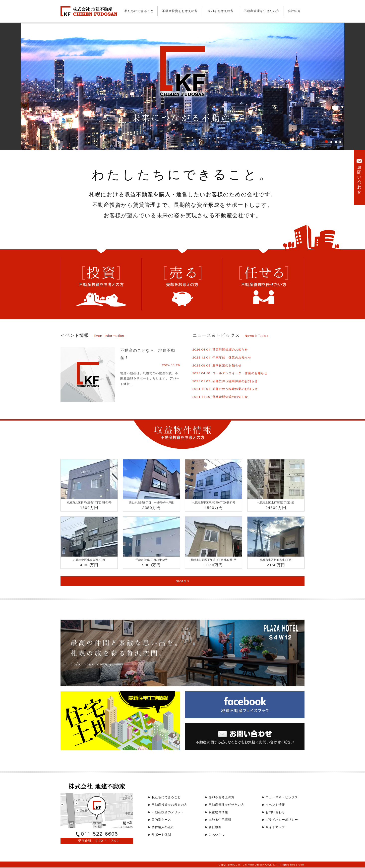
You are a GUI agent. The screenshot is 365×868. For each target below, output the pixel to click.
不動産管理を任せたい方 (262, 11)
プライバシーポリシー (282, 820)
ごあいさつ (217, 835)
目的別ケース (161, 820)
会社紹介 (294, 11)
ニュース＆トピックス (282, 797)
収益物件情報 (218, 812)
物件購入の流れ (163, 827)
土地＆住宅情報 (220, 820)
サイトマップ (275, 827)
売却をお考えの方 (221, 11)
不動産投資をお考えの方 (180, 11)
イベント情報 (275, 805)
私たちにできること (139, 11)
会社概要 (215, 827)
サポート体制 (161, 835)
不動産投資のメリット (168, 812)
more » (183, 581)
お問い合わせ (275, 812)
